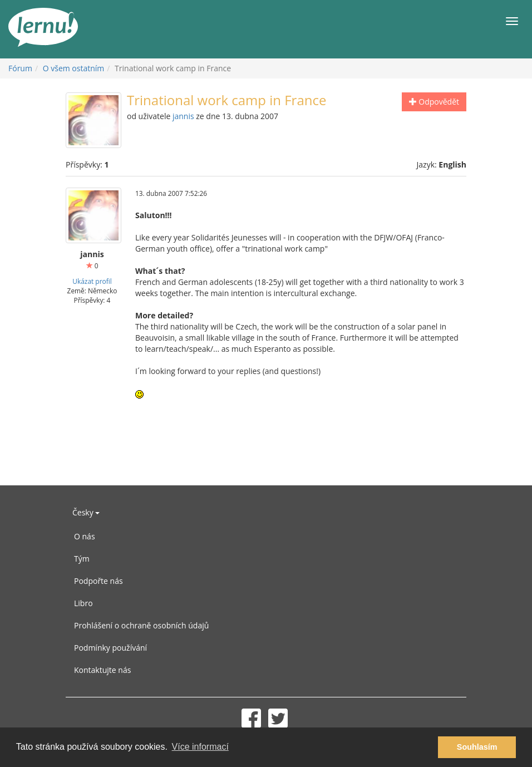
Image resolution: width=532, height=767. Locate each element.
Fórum (20, 68)
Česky (86, 512)
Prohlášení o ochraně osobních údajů (141, 625)
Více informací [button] (200, 747)
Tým (82, 559)
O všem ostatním (74, 68)
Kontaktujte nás (102, 670)
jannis (183, 116)
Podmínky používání (110, 648)
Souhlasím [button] (477, 747)
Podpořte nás (98, 581)
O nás (85, 536)
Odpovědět (434, 102)
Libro (83, 603)
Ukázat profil (92, 281)
